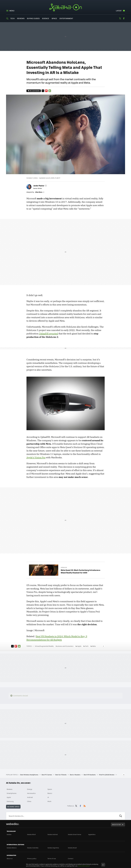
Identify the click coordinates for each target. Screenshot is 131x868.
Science (46, 18)
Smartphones (12, 793)
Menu (12, 11)
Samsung (10, 801)
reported (49, 334)
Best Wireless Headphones (29, 775)
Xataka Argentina (53, 848)
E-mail (50, 91)
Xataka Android (53, 834)
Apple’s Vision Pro (36, 457)
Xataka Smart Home (75, 834)
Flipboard (46, 91)
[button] (40, 186)
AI (48, 797)
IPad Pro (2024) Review (107, 775)
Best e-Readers (75, 775)
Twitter (120, 18)
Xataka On (65, 7)
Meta (94, 646)
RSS (85, 805)
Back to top (116, 824)
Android (30, 797)
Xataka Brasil (72, 848)
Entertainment (66, 18)
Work (49, 801)
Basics (50, 793)
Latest (119, 11)
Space (54, 18)
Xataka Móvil (31, 834)
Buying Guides (33, 18)
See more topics (13, 807)
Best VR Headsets (90, 775)
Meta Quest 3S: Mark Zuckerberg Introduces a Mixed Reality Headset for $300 (80, 571)
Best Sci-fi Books (61, 775)
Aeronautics (31, 793)
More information (84, 866)
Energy (30, 789)
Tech (12, 18)
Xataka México (12, 848)
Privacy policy (32, 858)
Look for (121, 816)
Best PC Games (47, 775)
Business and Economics (65, 646)
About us (10, 858)
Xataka (9, 834)
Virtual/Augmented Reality (44, 646)
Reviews (21, 18)
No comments (35, 91)
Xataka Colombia (33, 848)
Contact (71, 858)
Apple (79, 646)
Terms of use (52, 858)
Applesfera (92, 834)
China (29, 801)
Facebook (124, 18)
